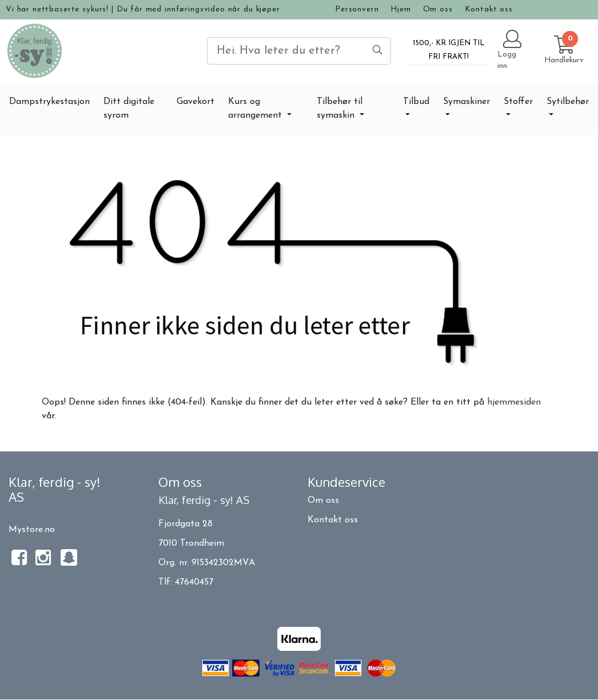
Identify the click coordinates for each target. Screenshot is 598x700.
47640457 (194, 582)
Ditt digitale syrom (129, 109)
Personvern (357, 9)
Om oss (438, 9)
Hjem (400, 9)
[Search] (299, 51)
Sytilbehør (568, 102)
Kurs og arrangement (256, 109)
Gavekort (196, 102)
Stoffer (518, 102)
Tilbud (416, 102)
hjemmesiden (514, 402)
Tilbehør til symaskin (340, 109)
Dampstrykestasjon (49, 102)
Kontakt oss (489, 9)
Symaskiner (467, 102)
